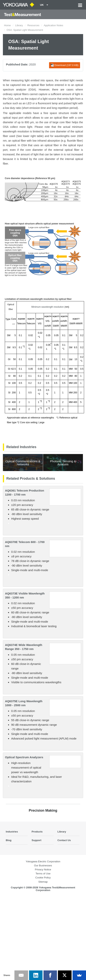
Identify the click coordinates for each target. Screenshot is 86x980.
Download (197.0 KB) (65, 65)
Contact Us (64, 840)
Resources (33, 25)
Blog (9, 840)
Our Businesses (43, 865)
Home (7, 25)
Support (36, 840)
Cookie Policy (43, 878)
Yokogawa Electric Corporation (43, 861)
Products (37, 832)
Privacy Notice (43, 870)
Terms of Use (43, 874)
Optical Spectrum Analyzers (24, 757)
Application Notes (53, 25)
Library (19, 25)
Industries (12, 832)
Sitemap (43, 882)
